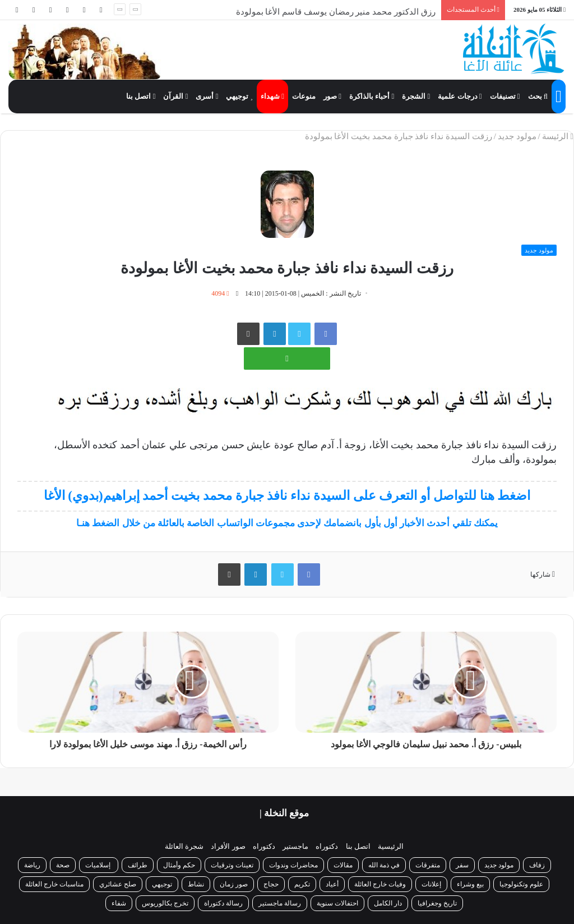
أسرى (207, 96)
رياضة (32, 865)
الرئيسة (558, 136)
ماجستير (295, 846)
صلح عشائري (118, 884)
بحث (538, 96)
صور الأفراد (228, 846)
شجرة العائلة (184, 846)
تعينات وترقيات (232, 865)
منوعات (304, 96)
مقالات (343, 865)
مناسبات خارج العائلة (54, 884)
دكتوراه (327, 846)
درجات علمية (460, 96)
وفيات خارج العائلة (380, 884)
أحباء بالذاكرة (372, 96)
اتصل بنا (141, 96)
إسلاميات (99, 865)
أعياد (332, 884)
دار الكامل (388, 903)
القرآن (175, 96)
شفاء (119, 903)
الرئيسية (391, 846)
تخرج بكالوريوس (165, 903)
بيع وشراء (470, 884)
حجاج (271, 884)
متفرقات (428, 865)
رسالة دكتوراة (223, 903)
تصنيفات (505, 96)
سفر (462, 865)
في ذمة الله (384, 865)
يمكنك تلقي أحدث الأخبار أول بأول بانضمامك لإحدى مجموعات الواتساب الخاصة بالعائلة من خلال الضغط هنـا (287, 523)
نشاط (196, 884)
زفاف (537, 865)
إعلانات (431, 884)
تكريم (302, 884)
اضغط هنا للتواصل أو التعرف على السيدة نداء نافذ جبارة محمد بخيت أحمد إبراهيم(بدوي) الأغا (287, 496)
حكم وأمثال (179, 865)
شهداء (272, 96)
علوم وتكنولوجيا (521, 884)
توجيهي (239, 96)
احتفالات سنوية (337, 903)
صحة (63, 865)
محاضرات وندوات (293, 865)
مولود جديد (517, 136)
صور (332, 96)
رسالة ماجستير (280, 903)
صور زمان (234, 884)
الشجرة (416, 96)
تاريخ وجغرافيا (437, 903)
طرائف (138, 865)
